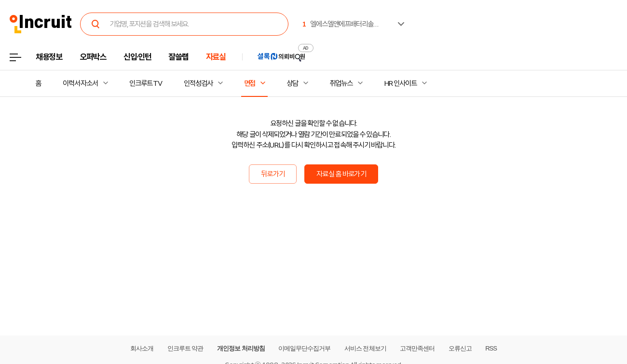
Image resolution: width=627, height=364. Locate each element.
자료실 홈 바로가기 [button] (341, 174)
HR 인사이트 (400, 83)
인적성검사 (198, 83)
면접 (250, 83)
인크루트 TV (146, 83)
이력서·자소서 (80, 83)
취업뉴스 (341, 83)
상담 (292, 83)
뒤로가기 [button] (273, 174)
